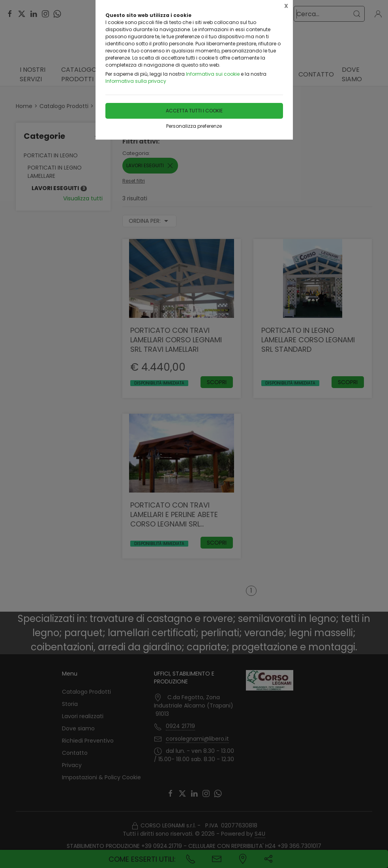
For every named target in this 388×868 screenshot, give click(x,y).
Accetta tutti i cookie (194, 111)
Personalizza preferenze (194, 126)
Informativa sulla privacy (136, 81)
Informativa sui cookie (213, 74)
